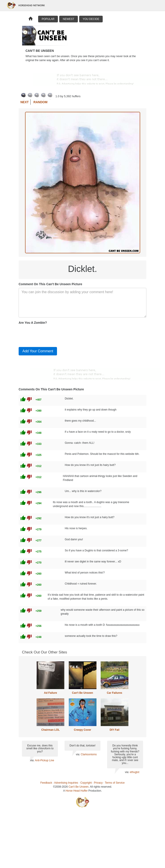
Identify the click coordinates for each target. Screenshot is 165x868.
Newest (68, 19)
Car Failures (115, 693)
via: (32, 760)
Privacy (98, 783)
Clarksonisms (89, 754)
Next (25, 102)
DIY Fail (114, 730)
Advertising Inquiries (66, 783)
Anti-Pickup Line (44, 760)
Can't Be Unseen (83, 693)
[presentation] (52, 335)
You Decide (91, 19)
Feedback (46, 783)
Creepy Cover (82, 730)
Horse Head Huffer (77, 791)
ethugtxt (135, 772)
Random (40, 102)
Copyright (86, 783)
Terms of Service (115, 783)
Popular (48, 19)
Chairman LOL (50, 730)
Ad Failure (50, 693)
